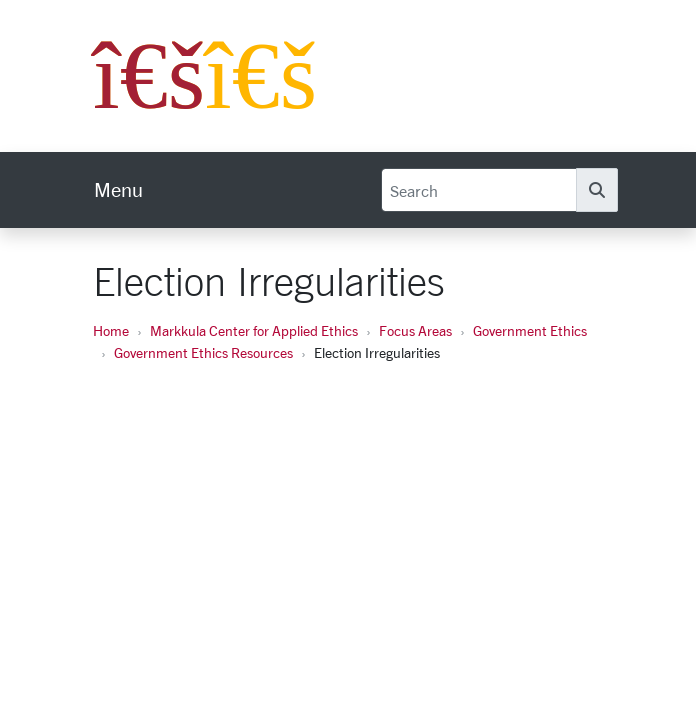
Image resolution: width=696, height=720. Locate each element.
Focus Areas (415, 330)
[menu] (118, 190)
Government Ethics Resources (203, 352)
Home (111, 330)
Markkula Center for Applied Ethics (254, 330)
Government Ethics (530, 330)
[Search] (479, 190)
